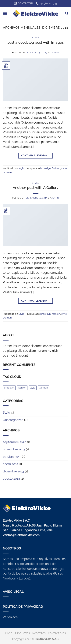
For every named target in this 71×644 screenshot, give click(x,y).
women (7, 172)
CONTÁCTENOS (57, 633)
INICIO (9, 633)
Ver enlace (10, 617)
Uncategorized (13, 420)
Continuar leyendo (35, 156)
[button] (5, 13)
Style (35, 38)
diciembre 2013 (13, 471)
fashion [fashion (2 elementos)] (22, 388)
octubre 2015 (12, 457)
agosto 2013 (11, 479)
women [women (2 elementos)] (43, 388)
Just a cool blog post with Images (36, 42)
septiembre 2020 (15, 442)
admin (55, 52)
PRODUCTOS (22, 633)
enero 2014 (11, 464)
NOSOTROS (39, 633)
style (64, 168)
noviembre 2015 (14, 449)
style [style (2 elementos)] (33, 388)
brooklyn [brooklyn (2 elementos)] (9, 388)
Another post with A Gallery (35, 188)
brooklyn (46, 168)
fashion (56, 168)
